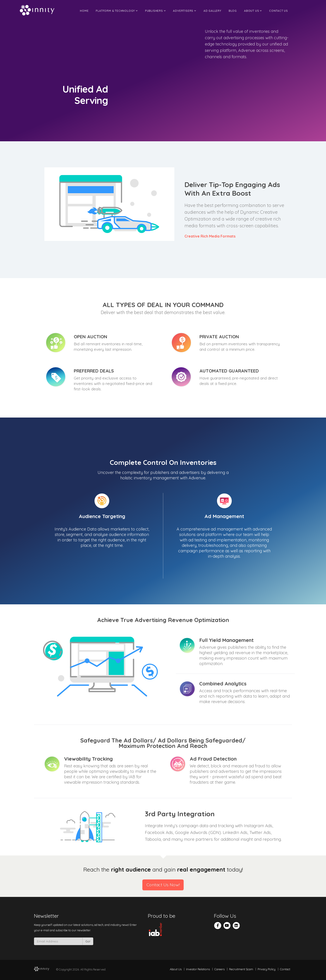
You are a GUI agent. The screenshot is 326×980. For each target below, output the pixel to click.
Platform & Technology (117, 11)
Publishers (156, 11)
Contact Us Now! (163, 885)
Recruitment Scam (241, 969)
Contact (285, 969)
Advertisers (185, 11)
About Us (253, 11)
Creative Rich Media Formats (210, 236)
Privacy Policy (267, 969)
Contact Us (279, 11)
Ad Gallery (212, 11)
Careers (219, 969)
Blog (233, 11)
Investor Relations (198, 969)
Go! (88, 941)
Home (84, 11)
